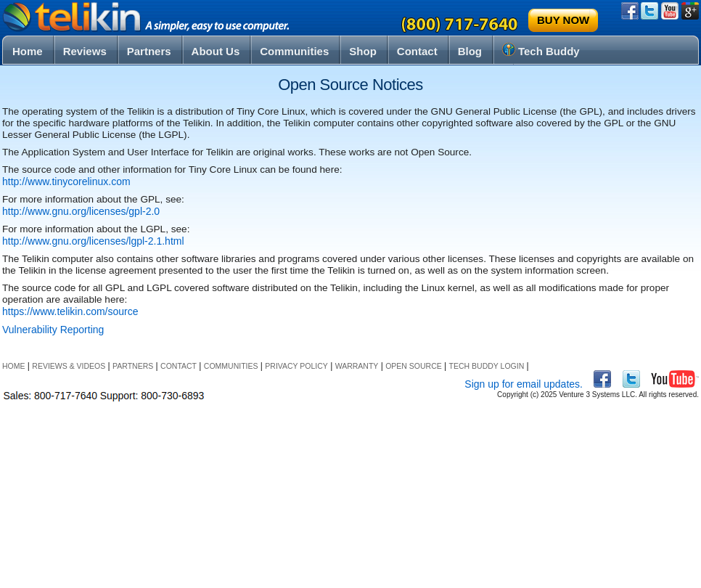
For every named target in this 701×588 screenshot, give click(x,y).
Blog (470, 51)
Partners (149, 51)
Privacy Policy (296, 366)
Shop (363, 51)
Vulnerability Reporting (53, 330)
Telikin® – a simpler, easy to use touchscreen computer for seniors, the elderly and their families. (147, 17)
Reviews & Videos (69, 366)
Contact (417, 51)
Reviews (85, 51)
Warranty (357, 366)
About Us (216, 51)
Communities (294, 51)
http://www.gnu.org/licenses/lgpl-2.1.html (93, 241)
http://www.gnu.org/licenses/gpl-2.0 (81, 211)
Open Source (414, 366)
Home (28, 51)
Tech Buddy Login (487, 366)
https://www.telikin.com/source (70, 311)
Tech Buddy (541, 50)
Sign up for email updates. (524, 384)
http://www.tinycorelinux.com (66, 181)
